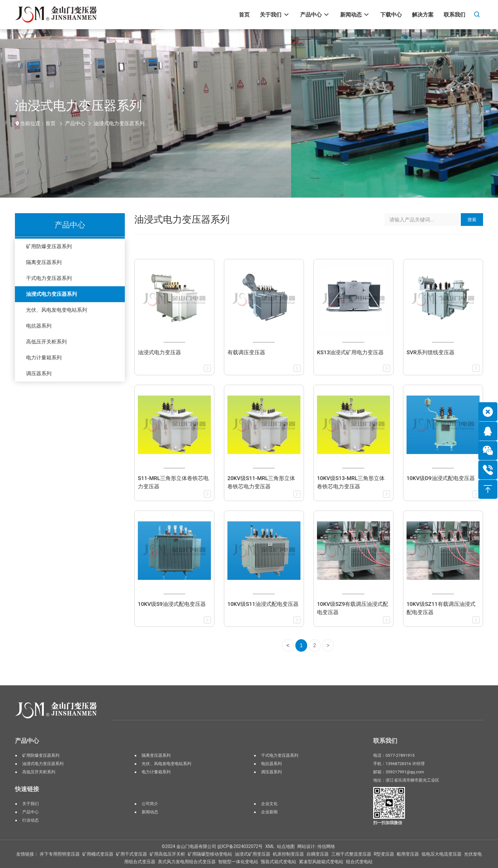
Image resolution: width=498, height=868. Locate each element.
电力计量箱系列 (44, 358)
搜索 (472, 220)
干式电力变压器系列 (49, 278)
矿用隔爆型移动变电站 (210, 854)
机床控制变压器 (288, 854)
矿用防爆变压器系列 (49, 246)
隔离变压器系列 (44, 262)
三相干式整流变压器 (351, 854)
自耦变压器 (318, 854)
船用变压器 (408, 854)
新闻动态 (150, 812)
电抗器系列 (39, 326)
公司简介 (150, 804)
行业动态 (30, 820)
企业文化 (269, 804)
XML (270, 846)
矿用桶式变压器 (98, 854)
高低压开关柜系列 (46, 342)
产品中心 (75, 123)
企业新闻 (269, 812)
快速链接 (27, 789)
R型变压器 (384, 854)
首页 (50, 123)
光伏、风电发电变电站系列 (57, 310)
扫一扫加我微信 (388, 823)
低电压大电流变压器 (441, 854)
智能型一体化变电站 (238, 862)
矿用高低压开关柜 (167, 854)
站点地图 (286, 846)
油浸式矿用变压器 (252, 854)
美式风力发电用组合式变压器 (187, 862)
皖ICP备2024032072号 (240, 846)
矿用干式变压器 (131, 854)
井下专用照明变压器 (60, 854)
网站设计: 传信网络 (316, 846)
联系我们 (385, 741)
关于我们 (30, 804)
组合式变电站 (359, 862)
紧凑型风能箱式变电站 (321, 862)
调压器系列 (39, 373)
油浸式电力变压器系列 (119, 123)
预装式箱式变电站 (279, 862)
